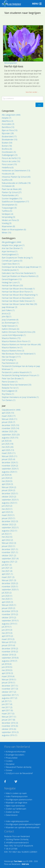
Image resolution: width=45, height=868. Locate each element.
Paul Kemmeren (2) (10, 363)
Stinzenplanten (10, 63)
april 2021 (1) (7, 574)
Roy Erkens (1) (8, 394)
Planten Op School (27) (12, 192)
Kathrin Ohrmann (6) (10, 329)
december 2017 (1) (10, 686)
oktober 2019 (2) (9, 618)
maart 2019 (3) (8, 639)
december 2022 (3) (10, 521)
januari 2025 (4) (8, 459)
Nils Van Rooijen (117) (11, 357)
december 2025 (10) (10, 425)
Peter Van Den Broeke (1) (13, 379)
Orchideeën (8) (8, 186)
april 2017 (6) (7, 710)
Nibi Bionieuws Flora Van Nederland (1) (19, 354)
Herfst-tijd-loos (14, 66)
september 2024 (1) (10, 469)
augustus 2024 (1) (9, 472)
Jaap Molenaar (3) (9, 307)
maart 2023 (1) (8, 515)
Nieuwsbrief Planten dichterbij (18, 767)
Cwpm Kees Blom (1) (11, 264)
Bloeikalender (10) (10, 140)
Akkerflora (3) (7, 121)
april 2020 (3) (7, 602)
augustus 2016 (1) (9, 735)
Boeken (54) (7, 143)
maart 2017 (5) (8, 714)
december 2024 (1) (10, 462)
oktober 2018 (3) (9, 655)
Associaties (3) (8, 124)
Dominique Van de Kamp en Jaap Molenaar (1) (22, 267)
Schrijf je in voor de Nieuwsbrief (19, 773)
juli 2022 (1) (7, 534)
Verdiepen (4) (7, 214)
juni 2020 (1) (7, 596)
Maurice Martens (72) (11, 338)
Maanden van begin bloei (16, 803)
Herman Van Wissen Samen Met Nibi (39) (19, 304)
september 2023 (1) (10, 500)
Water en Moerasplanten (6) (14, 230)
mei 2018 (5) (7, 670)
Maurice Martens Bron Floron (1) (16, 341)
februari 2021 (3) (9, 580)
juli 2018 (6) (7, 664)
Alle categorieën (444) (11, 115)
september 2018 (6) (10, 658)
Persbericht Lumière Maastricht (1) (17, 372)
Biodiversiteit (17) (9, 137)
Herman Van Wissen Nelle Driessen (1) (18, 301)
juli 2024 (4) (7, 475)
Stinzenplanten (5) (9, 205)
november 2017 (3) (10, 689)
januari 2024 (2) (8, 490)
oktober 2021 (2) (9, 555)
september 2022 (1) (10, 528)
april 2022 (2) (7, 540)
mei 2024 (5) (7, 481)
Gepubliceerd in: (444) (11, 410)
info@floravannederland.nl (17, 843)
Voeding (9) (7, 223)
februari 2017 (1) (9, 717)
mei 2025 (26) (8, 447)
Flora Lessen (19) (9, 164)
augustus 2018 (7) (9, 661)
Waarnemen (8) (8, 226)
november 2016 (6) (10, 726)
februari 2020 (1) (9, 605)
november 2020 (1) (10, 586)
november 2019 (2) (10, 614)
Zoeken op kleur (13, 812)
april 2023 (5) (7, 512)
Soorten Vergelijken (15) (12, 199)
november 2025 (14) (10, 428)
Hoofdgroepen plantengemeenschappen (23, 824)
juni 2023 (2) (7, 506)
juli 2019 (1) (7, 627)
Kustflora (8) (7, 180)
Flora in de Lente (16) (11, 161)
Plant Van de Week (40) (12, 189)
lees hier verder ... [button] (32, 92)
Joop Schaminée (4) (10, 320)
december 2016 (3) (10, 723)
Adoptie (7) (6, 118)
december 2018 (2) (10, 649)
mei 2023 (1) (7, 509)
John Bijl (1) (7, 317)
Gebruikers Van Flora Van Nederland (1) (19, 273)
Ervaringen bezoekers (15, 755)
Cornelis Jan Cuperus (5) (12, 261)
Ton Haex (18, 861)
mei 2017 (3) (7, 707)
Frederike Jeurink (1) (10, 270)
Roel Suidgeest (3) (9, 391)
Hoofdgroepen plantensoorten (19, 800)
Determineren (12, 815)
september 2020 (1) (10, 590)
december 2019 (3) (10, 611)
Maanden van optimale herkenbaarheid (22, 827)
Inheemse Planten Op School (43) (16, 177)
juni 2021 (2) (7, 568)
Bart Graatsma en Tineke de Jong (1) (17, 258)
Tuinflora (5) (7, 211)
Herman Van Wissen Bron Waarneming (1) (20, 295)
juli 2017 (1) (7, 701)
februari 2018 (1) (9, 680)
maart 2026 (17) (9, 416)
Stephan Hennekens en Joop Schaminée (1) (20, 397)
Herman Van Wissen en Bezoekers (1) (18, 298)
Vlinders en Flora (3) (10, 220)
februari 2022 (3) (9, 543)
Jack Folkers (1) (8, 310)
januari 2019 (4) (8, 645)
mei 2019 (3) (7, 633)
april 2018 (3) (7, 673)
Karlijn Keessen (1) (10, 326)
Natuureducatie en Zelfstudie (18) (16, 183)
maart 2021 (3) (8, 577)
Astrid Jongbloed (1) (10, 254)
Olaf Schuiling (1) (9, 360)
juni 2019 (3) (7, 630)
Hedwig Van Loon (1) (11, 282)
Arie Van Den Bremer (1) (12, 248)
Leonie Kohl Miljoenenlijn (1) (14, 335)
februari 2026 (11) (9, 419)
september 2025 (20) (11, 435)
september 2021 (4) (10, 559)
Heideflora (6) (8, 168)
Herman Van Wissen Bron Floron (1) (17, 292)
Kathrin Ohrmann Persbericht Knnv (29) (19, 332)
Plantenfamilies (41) (10, 195)
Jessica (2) (6, 313)
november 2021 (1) (10, 552)
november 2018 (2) (10, 652)
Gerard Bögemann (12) (12, 279)
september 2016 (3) (10, 732)
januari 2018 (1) (8, 683)
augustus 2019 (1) (9, 624)
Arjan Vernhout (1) (10, 251)
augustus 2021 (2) (9, 562)
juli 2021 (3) (7, 565)
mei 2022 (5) (7, 537)
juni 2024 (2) (7, 478)
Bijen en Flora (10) (10, 130)
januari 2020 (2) (8, 608)
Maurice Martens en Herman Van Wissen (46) (21, 344)
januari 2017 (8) (8, 720)
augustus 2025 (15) (10, 438)
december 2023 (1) (10, 493)
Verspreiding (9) (8, 217)
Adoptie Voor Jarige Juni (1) (13, 245)
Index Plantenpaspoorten (17, 796)
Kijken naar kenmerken (15, 806)
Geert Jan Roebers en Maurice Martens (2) (20, 276)
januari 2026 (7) (8, 422)
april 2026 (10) (8, 413)
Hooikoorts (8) (8, 174)
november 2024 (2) (10, 466)
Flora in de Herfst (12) (11, 158)
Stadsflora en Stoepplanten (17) (15, 202)
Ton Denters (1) (9, 400)
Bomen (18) (7, 146)
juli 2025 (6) (7, 441)
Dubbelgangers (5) (10, 155)
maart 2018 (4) (8, 676)
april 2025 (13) (8, 450)
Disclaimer (10, 764)
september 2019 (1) (10, 621)
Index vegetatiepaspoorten (17, 821)
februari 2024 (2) (9, 487)
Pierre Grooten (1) (10, 382)
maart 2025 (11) (9, 453)
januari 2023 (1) (8, 518)
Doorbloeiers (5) (9, 152)
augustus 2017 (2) (9, 698)
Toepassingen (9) (9, 208)
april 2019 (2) (7, 636)
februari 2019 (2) (9, 642)
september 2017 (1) (10, 695)
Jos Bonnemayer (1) (10, 323)
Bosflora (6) (7, 149)
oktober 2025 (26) (9, 431)
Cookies (9, 761)
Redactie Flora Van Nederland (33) (17, 385)
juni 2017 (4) (7, 704)
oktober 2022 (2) (9, 524)
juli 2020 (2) (7, 593)
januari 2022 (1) (8, 546)
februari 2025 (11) (9, 456)
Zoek (39, 105)
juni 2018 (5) (7, 667)
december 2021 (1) (10, 549)
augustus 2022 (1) (9, 531)
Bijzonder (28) (8, 133)
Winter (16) (6, 233)
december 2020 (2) (10, 583)
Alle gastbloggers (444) (11, 242)
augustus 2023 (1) (9, 503)
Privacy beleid (12, 758)
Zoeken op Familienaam (16, 809)
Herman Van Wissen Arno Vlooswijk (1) (18, 289)
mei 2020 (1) (7, 599)
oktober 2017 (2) (9, 692)
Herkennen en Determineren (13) (16, 171)
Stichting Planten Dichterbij (17, 839)
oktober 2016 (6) (9, 729)
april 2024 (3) (7, 484)
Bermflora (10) (8, 127)
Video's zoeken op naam (16, 793)
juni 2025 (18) (8, 444)
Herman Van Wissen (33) (12, 285)
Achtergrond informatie (16, 752)
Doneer (9, 770)
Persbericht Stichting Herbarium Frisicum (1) (20, 375)
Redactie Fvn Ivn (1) (10, 388)
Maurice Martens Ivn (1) (12, 348)
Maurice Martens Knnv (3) (13, 351)
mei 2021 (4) (7, 571)
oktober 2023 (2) (9, 497)
